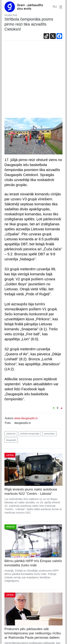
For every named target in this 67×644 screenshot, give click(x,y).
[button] (60, 7)
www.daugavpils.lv (26, 418)
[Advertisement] (33, 80)
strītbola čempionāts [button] (30, 434)
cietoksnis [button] (11, 434)
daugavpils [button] (11, 440)
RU (55, 7)
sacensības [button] (49, 434)
